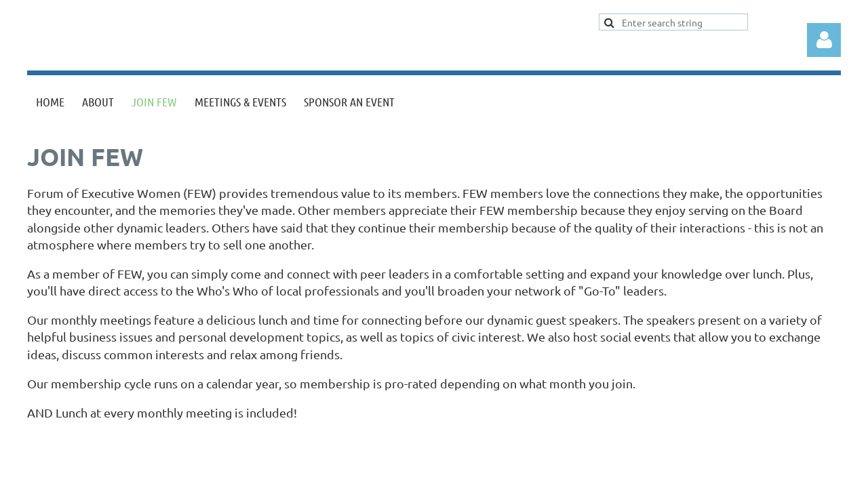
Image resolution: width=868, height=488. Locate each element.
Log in (824, 40)
